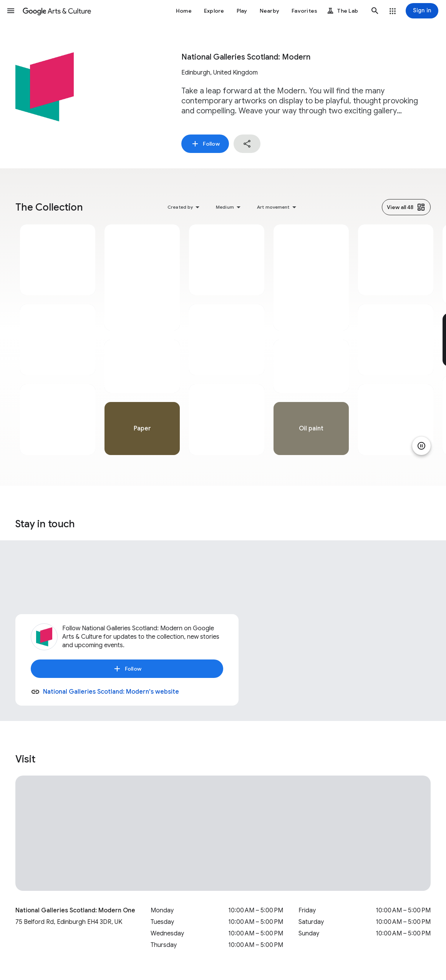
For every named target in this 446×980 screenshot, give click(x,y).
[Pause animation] (421, 446)
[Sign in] (422, 11)
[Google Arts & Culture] (57, 11)
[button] (11, 11)
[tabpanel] (58, 340)
